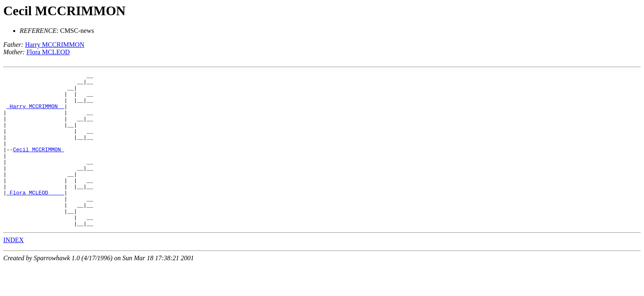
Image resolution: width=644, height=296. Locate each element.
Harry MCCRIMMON (55, 45)
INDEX (14, 271)
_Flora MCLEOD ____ (35, 217)
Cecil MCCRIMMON (64, 11)
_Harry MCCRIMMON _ (35, 113)
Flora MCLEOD (48, 52)
